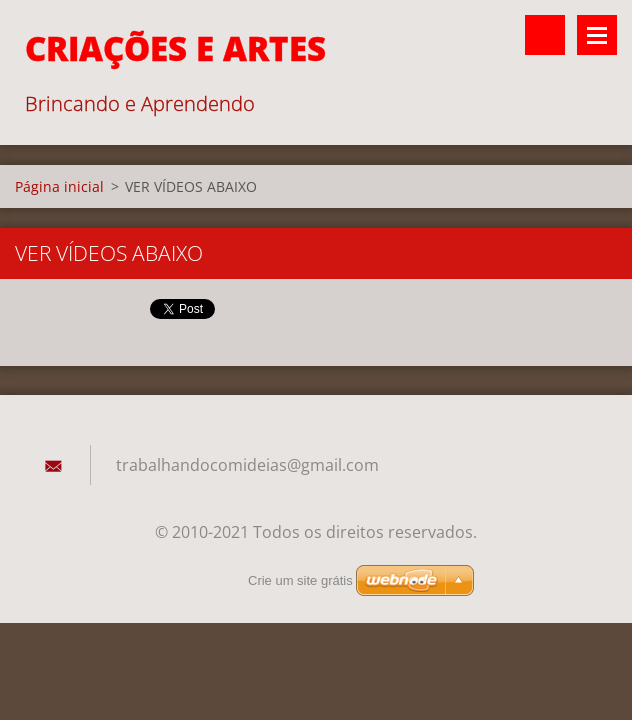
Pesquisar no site (545, 35)
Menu (597, 35)
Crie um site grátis (300, 580)
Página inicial (59, 186)
